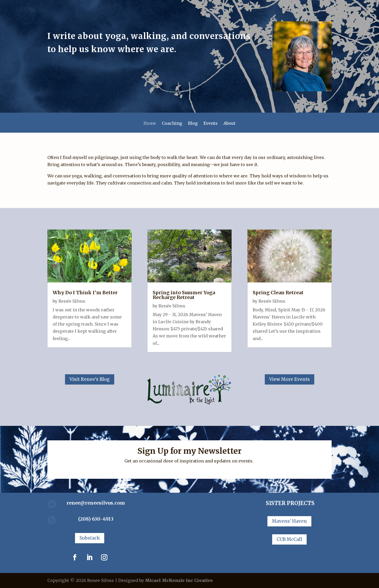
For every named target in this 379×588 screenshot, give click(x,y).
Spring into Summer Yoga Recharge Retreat (184, 295)
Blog (193, 124)
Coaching (172, 124)
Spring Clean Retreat (278, 293)
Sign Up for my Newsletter (189, 451)
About (230, 124)
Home (150, 124)
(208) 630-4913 (96, 519)
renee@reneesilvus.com (96, 503)
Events (211, 124)
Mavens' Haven (289, 521)
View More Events (290, 379)
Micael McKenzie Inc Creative (179, 580)
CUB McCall (289, 539)
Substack (90, 538)
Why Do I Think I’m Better (85, 293)
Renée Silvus (72, 301)
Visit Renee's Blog (90, 379)
